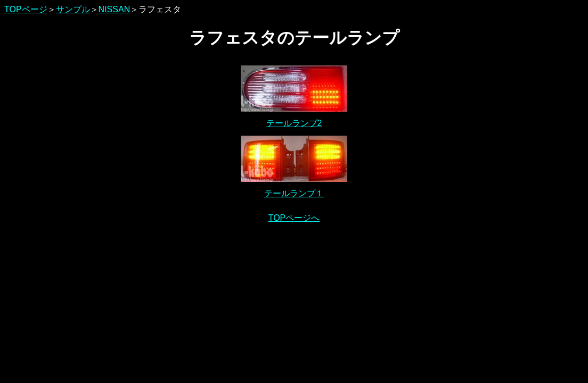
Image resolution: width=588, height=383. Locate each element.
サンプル (73, 9)
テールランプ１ (294, 193)
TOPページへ (294, 218)
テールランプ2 (294, 123)
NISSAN (115, 9)
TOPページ (26, 9)
